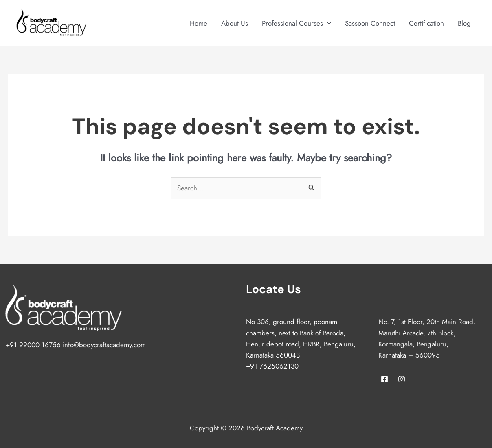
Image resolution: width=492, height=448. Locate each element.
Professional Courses (297, 23)
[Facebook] (384, 379)
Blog (464, 23)
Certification (426, 23)
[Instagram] (402, 379)
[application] (327, 23)
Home (199, 23)
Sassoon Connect (370, 23)
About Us (235, 23)
